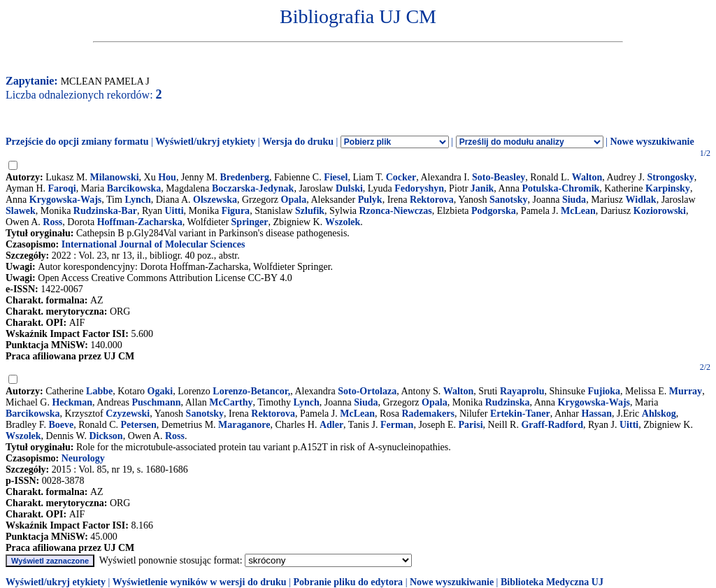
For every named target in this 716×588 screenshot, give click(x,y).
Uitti (174, 211)
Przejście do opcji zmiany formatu (77, 142)
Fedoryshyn (419, 188)
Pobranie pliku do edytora (348, 582)
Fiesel (336, 177)
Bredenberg (245, 177)
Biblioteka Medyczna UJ (552, 582)
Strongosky (670, 177)
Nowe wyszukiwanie (652, 142)
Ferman (397, 425)
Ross (52, 222)
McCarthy (231, 402)
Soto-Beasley (499, 177)
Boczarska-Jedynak (253, 188)
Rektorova (432, 200)
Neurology (83, 458)
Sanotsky (508, 200)
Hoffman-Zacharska (140, 222)
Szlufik (310, 211)
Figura (236, 211)
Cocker (401, 177)
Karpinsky (668, 188)
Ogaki (160, 391)
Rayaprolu (522, 391)
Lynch (137, 200)
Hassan (596, 414)
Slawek (21, 211)
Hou (167, 177)
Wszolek (343, 222)
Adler (331, 425)
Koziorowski (660, 211)
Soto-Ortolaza (367, 391)
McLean (578, 211)
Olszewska (215, 200)
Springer (250, 222)
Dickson (106, 436)
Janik (482, 188)
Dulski (349, 188)
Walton (587, 177)
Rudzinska (508, 402)
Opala (294, 200)
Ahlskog (659, 414)
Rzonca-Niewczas (395, 211)
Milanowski (115, 177)
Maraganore (244, 425)
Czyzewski (128, 414)
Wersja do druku (298, 142)
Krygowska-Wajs (65, 200)
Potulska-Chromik (560, 188)
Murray (686, 391)
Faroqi (62, 188)
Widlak (641, 200)
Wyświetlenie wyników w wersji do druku (200, 582)
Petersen (139, 425)
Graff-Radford (552, 425)
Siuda (574, 200)
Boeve (61, 425)
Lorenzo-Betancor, (251, 391)
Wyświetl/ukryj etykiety (205, 142)
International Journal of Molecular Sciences (153, 244)
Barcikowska (134, 188)
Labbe (99, 391)
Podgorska (494, 211)
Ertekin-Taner (520, 414)
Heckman (72, 402)
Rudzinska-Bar (105, 211)
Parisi (471, 425)
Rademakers (428, 414)
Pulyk (370, 200)
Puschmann (156, 402)
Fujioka (604, 391)
